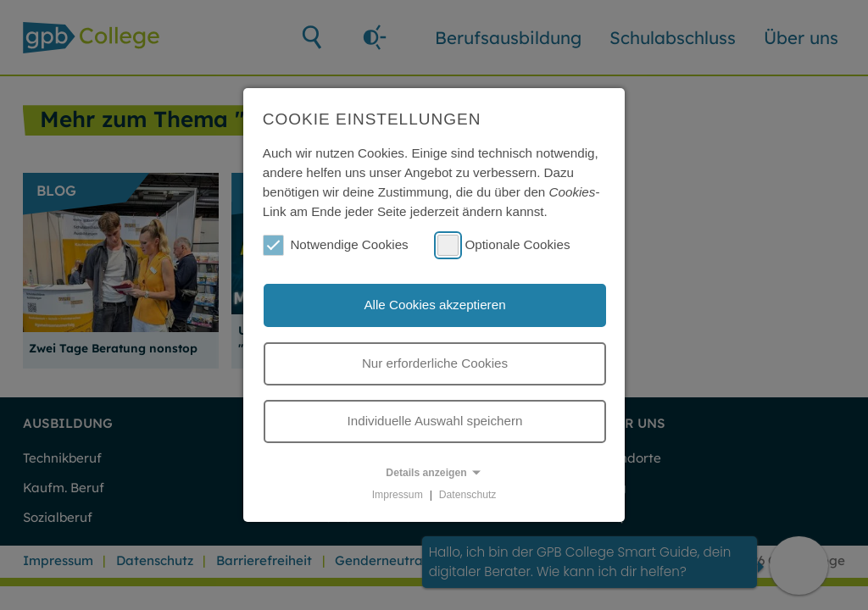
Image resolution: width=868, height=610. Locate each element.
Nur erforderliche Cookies (435, 363)
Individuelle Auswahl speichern (435, 421)
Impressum (398, 495)
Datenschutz (468, 495)
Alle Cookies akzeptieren (434, 305)
